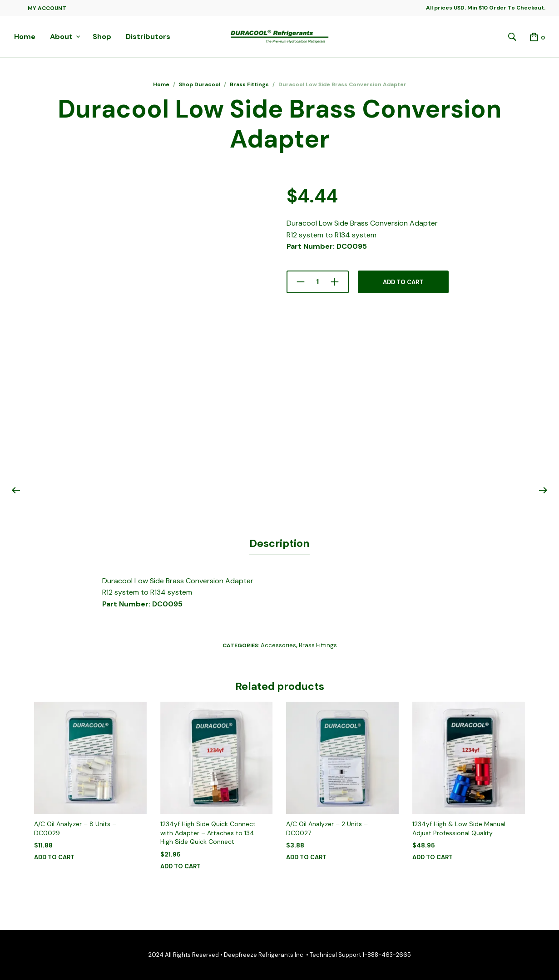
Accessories (278, 645)
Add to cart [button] (54, 857)
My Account (47, 8)
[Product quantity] (318, 282)
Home (25, 37)
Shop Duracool (200, 84)
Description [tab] (279, 543)
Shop (102, 37)
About (61, 37)
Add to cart (403, 282)
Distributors (148, 37)
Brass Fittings (249, 84)
